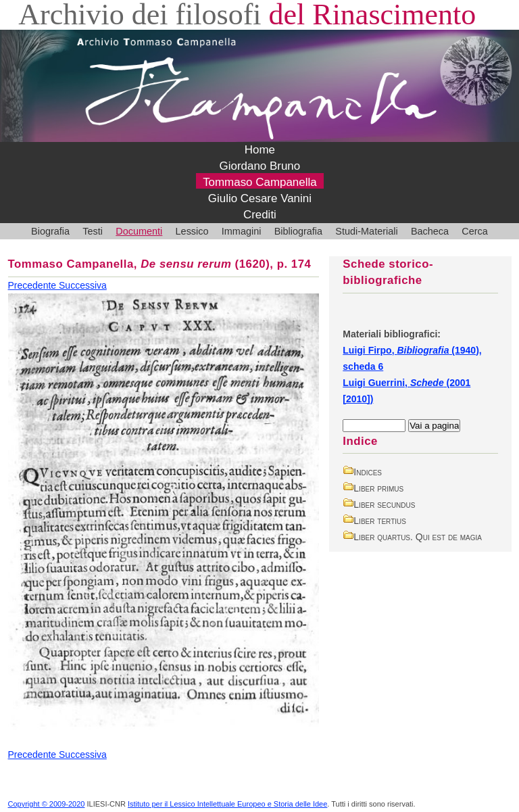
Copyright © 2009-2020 (47, 804)
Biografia (50, 231)
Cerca (475, 231)
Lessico (192, 231)
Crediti (260, 215)
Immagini (242, 231)
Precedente (34, 285)
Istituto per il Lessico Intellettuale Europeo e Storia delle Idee (227, 804)
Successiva (83, 285)
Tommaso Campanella (260, 182)
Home (260, 150)
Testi (93, 231)
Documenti (139, 231)
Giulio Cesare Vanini (260, 198)
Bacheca (430, 231)
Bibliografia (298, 231)
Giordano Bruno (260, 166)
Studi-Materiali (366, 231)
